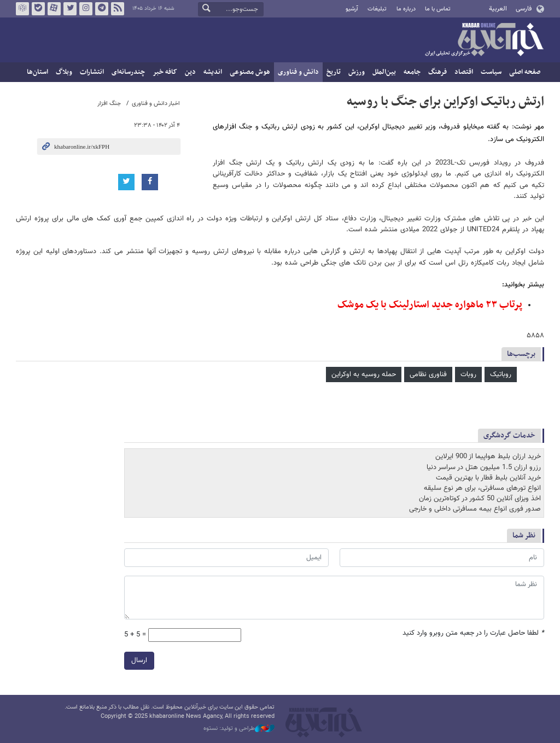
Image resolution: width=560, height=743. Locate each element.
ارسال (139, 660)
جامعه (412, 72)
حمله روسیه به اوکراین (364, 375)
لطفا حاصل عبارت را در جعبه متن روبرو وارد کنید (473, 633)
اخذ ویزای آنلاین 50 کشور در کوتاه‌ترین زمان (480, 499)
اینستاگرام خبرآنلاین (86, 9)
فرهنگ (437, 72)
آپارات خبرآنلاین (54, 9)
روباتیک (501, 375)
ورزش (357, 72)
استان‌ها (37, 72)
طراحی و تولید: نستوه (239, 729)
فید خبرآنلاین (118, 9)
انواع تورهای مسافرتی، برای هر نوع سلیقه (482, 488)
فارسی (524, 9)
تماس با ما (438, 9)
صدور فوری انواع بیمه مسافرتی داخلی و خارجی (475, 509)
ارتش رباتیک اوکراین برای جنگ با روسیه (445, 102)
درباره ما (406, 9)
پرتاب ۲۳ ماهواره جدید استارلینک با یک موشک (430, 305)
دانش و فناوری (298, 72)
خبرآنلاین (484, 40)
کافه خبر (165, 72)
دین (190, 72)
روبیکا (22, 9)
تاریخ (334, 72)
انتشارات (92, 72)
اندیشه (213, 72)
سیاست (491, 72)
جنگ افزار (109, 104)
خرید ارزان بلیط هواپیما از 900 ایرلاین (488, 457)
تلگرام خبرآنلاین (102, 9)
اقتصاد (464, 72)
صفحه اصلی (525, 72)
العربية (498, 9)
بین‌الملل (384, 72)
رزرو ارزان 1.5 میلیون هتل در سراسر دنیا (484, 467)
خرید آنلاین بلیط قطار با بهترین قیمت (488, 478)
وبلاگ (64, 72)
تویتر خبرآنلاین (70, 9)
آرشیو (352, 9)
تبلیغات (377, 9)
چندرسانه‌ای (128, 72)
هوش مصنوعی (250, 72)
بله (38, 9)
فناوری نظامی (428, 375)
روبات (468, 375)
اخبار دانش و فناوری (156, 104)
